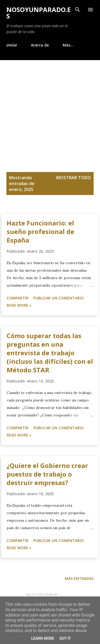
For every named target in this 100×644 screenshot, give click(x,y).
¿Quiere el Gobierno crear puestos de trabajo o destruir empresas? (47, 474)
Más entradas (79, 578)
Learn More (43, 638)
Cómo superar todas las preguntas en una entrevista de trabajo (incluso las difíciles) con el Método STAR (50, 353)
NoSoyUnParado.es (39, 13)
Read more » (19, 305)
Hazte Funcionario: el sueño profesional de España (40, 231)
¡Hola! (12, 45)
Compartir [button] (18, 298)
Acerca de (40, 45)
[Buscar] (78, 10)
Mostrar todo (74, 178)
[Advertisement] (50, 113)
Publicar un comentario (59, 298)
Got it (65, 638)
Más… (68, 45)
